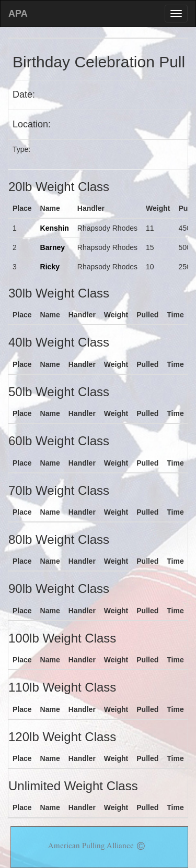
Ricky (50, 267)
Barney (53, 247)
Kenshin (55, 228)
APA (18, 14)
